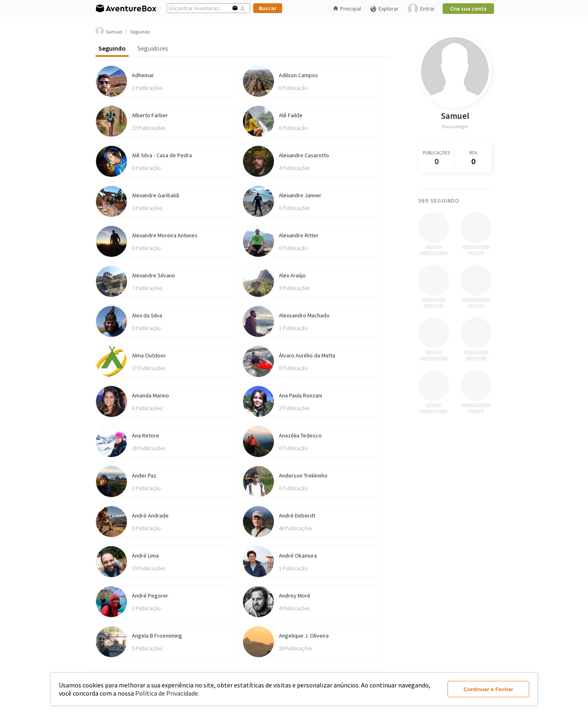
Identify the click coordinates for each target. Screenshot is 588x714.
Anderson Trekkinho (303, 475)
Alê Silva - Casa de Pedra (162, 155)
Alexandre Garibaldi (156, 195)
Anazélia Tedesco (300, 435)
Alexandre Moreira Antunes (165, 235)
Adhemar (143, 75)
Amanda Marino (150, 395)
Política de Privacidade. (167, 693)
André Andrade (150, 515)
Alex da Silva (147, 315)
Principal (347, 9)
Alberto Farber (150, 115)
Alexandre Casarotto (304, 155)
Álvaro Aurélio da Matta (307, 355)
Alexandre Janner (300, 195)
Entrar (421, 9)
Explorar (384, 9)
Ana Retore (146, 435)
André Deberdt (297, 515)
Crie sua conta (468, 9)
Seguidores (153, 48)
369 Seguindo (439, 201)
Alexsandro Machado (304, 315)
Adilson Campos (298, 75)
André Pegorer (150, 596)
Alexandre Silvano (154, 275)
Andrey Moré (295, 596)
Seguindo (112, 48)
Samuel (455, 116)
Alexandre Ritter (299, 235)
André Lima (145, 556)
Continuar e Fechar (488, 689)
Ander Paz (144, 475)
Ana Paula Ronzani (301, 395)
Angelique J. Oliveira (304, 636)
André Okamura (298, 556)
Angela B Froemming (157, 636)
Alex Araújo (292, 275)
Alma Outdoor (149, 355)
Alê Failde (291, 115)
